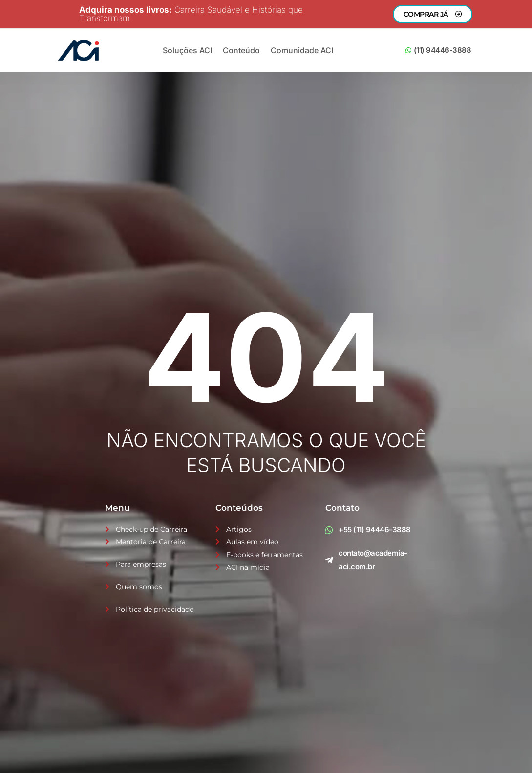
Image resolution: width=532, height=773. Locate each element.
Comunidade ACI (302, 50)
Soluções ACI (187, 50)
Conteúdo (241, 50)
